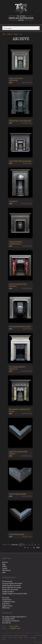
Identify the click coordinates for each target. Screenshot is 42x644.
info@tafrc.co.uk (15, 628)
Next (38, 547)
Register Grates (7, 606)
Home (4, 34)
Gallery (4, 566)
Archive (16, 34)
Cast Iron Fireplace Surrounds (12, 583)
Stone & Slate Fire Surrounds (12, 588)
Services (5, 562)
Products (10, 34)
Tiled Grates (6, 608)
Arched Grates (7, 600)
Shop (4, 564)
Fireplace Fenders (8, 592)
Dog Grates (6, 604)
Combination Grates (9, 602)
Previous (15, 545)
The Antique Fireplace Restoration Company (21, 12)
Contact (5, 568)
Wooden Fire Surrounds (10, 590)
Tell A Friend (6, 570)
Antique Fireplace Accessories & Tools (15, 594)
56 (34, 547)
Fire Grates (6, 598)
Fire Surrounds (7, 581)
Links (4, 572)
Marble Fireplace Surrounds (11, 585)
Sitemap (4, 638)
